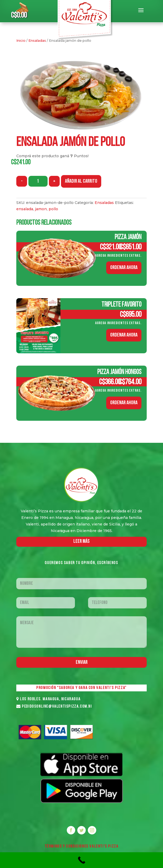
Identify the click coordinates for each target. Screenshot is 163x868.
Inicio (21, 41)
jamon (41, 209)
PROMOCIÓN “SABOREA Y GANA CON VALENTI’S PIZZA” (81, 688)
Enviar (82, 662)
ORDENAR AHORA (124, 268)
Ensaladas (37, 41)
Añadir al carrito (81, 181)
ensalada (25, 209)
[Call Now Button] (81, 860)
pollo (53, 209)
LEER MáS (81, 541)
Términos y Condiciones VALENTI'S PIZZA (82, 846)
